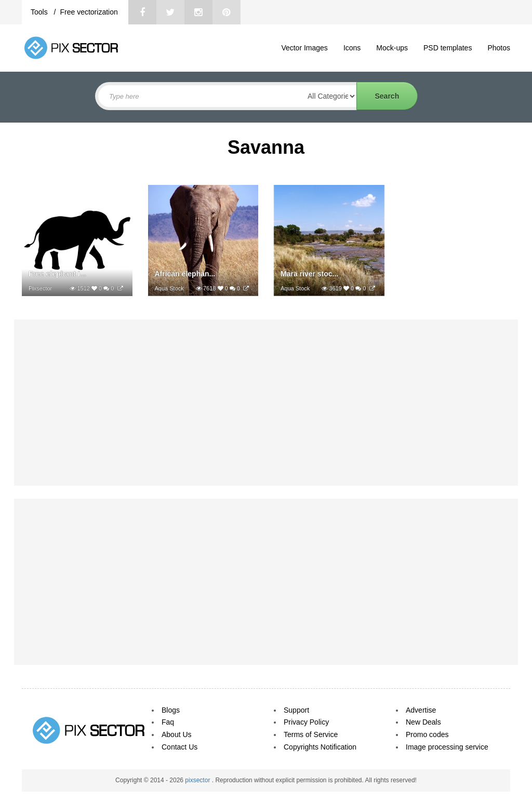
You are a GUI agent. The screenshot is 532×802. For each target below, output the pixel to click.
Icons (352, 48)
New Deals (423, 722)
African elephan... (185, 274)
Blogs (171, 710)
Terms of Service (311, 734)
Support (296, 710)
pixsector (198, 780)
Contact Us (179, 747)
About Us (177, 734)
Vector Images (304, 48)
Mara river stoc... (309, 274)
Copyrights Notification (320, 747)
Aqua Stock (169, 288)
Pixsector (40, 288)
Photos (499, 48)
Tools (40, 12)
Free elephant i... (57, 274)
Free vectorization (89, 12)
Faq (168, 722)
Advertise (421, 710)
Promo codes (427, 734)
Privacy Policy (306, 722)
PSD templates (448, 48)
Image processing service (447, 747)
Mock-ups (392, 48)
